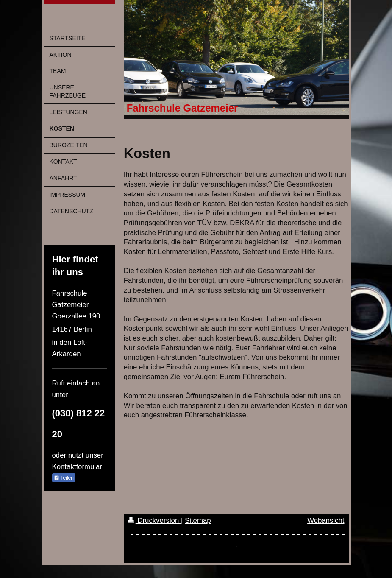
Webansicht (326, 521)
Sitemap (198, 521)
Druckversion (154, 521)
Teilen (64, 478)
